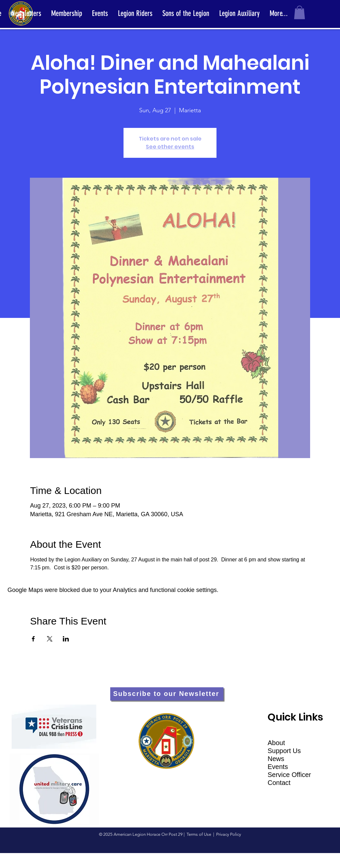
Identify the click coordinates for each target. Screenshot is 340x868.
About (276, 743)
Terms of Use (199, 834)
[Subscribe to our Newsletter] (167, 694)
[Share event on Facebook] (33, 639)
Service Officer (289, 775)
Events (278, 767)
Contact (279, 783)
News (276, 759)
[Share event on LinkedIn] (66, 639)
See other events (170, 147)
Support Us (284, 751)
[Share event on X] (50, 639)
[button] (299, 12)
